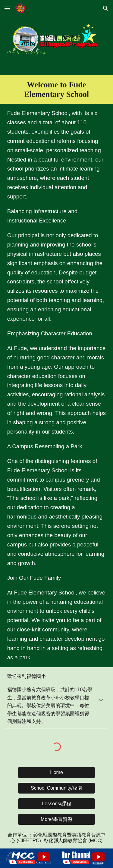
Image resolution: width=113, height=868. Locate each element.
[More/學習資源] (56, 820)
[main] (57, 89)
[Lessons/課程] (56, 804)
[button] (7, 8)
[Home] (56, 773)
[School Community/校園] (56, 788)
